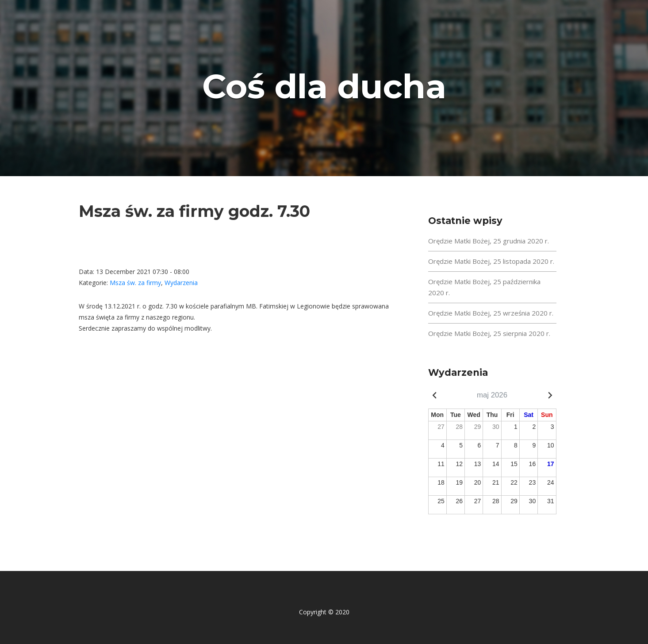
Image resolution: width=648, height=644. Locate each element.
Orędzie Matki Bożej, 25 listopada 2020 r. (491, 261)
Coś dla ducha (324, 86)
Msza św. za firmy (135, 283)
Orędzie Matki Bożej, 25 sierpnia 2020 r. (489, 333)
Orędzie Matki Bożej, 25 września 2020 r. (491, 313)
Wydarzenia (181, 283)
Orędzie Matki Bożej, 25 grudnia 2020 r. (489, 241)
